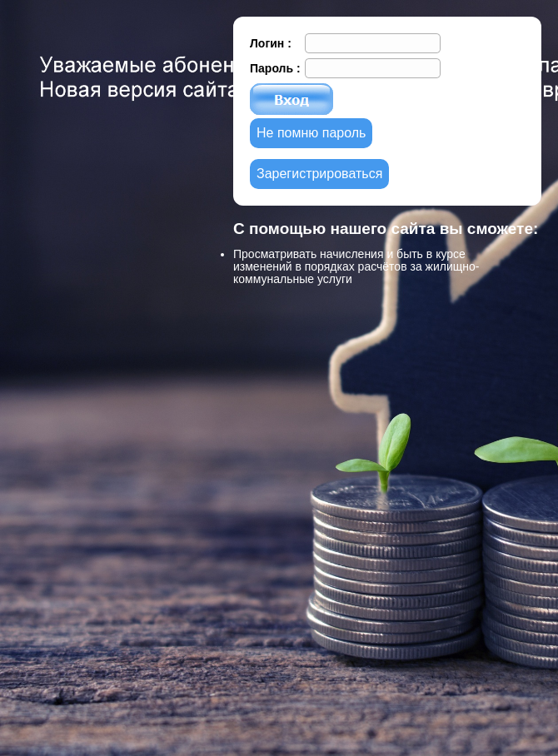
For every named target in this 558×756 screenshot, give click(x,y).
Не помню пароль (311, 133)
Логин (269, 43)
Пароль (273, 68)
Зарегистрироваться (319, 174)
